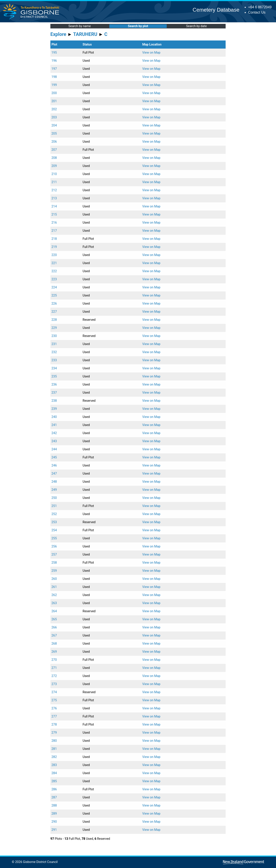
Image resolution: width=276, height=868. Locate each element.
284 (54, 773)
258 (54, 563)
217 (54, 231)
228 (54, 320)
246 (54, 466)
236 (54, 385)
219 (54, 247)
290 (54, 822)
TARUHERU (85, 34)
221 (54, 263)
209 (54, 166)
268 (54, 644)
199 (54, 85)
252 (54, 514)
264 (54, 611)
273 (54, 684)
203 (54, 117)
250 (54, 498)
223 (54, 279)
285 (54, 781)
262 (54, 595)
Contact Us (257, 12)
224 (54, 287)
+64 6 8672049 (260, 7)
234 (54, 368)
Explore (58, 34)
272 (54, 676)
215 (54, 215)
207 (54, 150)
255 (54, 538)
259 (54, 571)
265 (54, 619)
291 (54, 830)
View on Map (151, 53)
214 (54, 206)
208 (54, 158)
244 (54, 449)
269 (54, 652)
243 (54, 441)
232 (54, 352)
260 (54, 579)
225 (54, 295)
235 (54, 376)
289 (54, 814)
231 (54, 344)
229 (54, 328)
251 (54, 506)
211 (54, 182)
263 (54, 603)
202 (54, 109)
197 (54, 69)
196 (54, 61)
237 (54, 393)
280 (54, 741)
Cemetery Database (216, 10)
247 (54, 474)
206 (54, 142)
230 (54, 336)
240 (54, 417)
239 (54, 409)
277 (54, 716)
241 (54, 425)
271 (54, 668)
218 (54, 239)
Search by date (196, 26)
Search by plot (138, 26)
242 (54, 433)
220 (54, 255)
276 (54, 708)
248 (54, 482)
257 (54, 555)
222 (54, 271)
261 (54, 587)
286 (54, 789)
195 (54, 53)
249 (54, 490)
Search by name (80, 26)
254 (54, 530)
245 (54, 457)
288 (54, 806)
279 (54, 733)
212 (54, 190)
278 (54, 725)
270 (54, 660)
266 (54, 627)
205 (54, 134)
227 (54, 312)
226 (54, 304)
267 (54, 636)
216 (54, 223)
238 (54, 401)
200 (54, 93)
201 (54, 101)
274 (54, 692)
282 (54, 757)
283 (54, 765)
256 (54, 546)
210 (54, 174)
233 (54, 360)
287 (54, 797)
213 (54, 198)
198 (54, 77)
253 (54, 522)
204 (54, 125)
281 (54, 749)
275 (54, 700)
